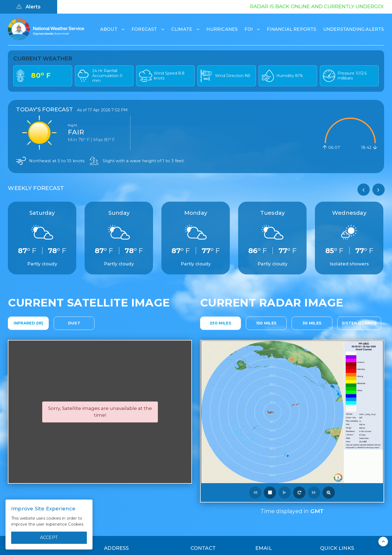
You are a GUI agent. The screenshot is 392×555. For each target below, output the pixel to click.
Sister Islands (359, 323)
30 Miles (312, 323)
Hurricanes (222, 29)
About (109, 29)
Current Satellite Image (89, 303)
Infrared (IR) (28, 323)
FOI (249, 29)
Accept (49, 537)
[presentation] (364, 190)
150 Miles (266, 323)
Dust (74, 323)
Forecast (144, 29)
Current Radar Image (272, 303)
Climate (182, 29)
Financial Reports (291, 29)
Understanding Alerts (354, 29)
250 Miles (220, 323)
